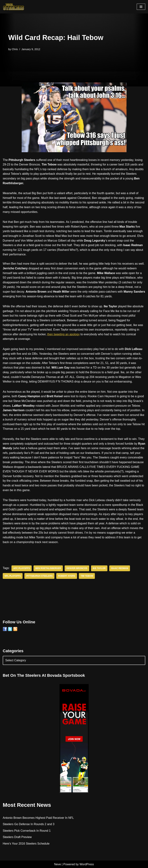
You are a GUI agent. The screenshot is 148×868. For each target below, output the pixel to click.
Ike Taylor (99, 568)
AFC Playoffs (22, 568)
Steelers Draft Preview (17, 837)
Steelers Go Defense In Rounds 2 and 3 (29, 824)
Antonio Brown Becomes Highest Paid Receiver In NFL (38, 818)
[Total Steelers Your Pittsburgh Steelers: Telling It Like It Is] (14, 7)
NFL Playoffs (13, 576)
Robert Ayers (67, 576)
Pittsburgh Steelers (39, 576)
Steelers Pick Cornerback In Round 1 (27, 831)
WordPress (87, 864)
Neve (57, 864)
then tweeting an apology (64, 334)
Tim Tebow (87, 576)
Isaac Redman (120, 568)
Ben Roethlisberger (48, 568)
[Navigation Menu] (141, 7)
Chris (15, 49)
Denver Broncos (77, 568)
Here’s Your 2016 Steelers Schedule (26, 844)
